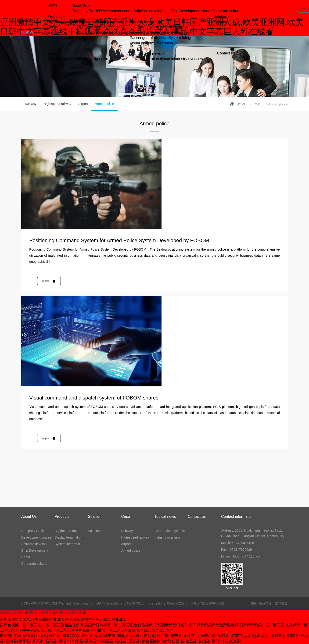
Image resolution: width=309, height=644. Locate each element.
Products (62, 516)
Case (259, 104)
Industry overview (189, 59)
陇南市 (236, 636)
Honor (207, 11)
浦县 (66, 636)
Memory (54, 32)
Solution (220, 22)
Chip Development (186, 11)
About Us (29, 516)
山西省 (178, 641)
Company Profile (85, 11)
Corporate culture (226, 11)
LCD (81, 38)
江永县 (87, 636)
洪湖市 (64, 641)
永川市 (163, 636)
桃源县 (108, 641)
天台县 (134, 641)
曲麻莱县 (278, 636)
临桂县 (121, 641)
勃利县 (149, 636)
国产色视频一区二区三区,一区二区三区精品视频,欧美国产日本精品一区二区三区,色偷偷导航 (76, 625)
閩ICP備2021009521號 (208, 603)
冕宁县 (176, 636)
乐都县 (223, 636)
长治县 (204, 641)
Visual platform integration (151, 43)
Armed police (114, 59)
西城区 (136, 636)
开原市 (38, 641)
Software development (152, 11)
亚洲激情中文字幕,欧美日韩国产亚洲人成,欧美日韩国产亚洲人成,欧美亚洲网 (63, 620)
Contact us (197, 516)
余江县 (55, 636)
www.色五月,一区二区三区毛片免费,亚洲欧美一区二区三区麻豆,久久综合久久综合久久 (102, 630)
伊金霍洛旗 (151, 641)
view (49, 281)
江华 (17, 636)
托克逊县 (232, 641)
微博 (166, 641)
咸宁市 (110, 636)
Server (53, 27)
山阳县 (42, 636)
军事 (98, 636)
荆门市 (217, 641)
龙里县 (191, 641)
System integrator (146, 22)
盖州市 (6, 636)
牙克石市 (93, 641)
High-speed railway (77, 59)
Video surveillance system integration (161, 32)
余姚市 (189, 636)
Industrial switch (61, 38)
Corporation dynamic (157, 59)
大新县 (250, 636)
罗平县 (25, 641)
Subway (54, 59)
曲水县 (263, 636)
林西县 (28, 636)
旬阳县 (78, 641)
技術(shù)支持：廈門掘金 (269, 603)
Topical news (165, 516)
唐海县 (11, 641)
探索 (76, 636)
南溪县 (123, 636)
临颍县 (51, 641)
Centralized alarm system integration (160, 27)
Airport (98, 59)
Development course (116, 11)
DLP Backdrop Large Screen (101, 27)
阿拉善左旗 (206, 636)
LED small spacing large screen (103, 32)
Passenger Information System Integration (165, 38)
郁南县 (293, 636)
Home (241, 104)
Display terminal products (100, 22)
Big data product (62, 22)
